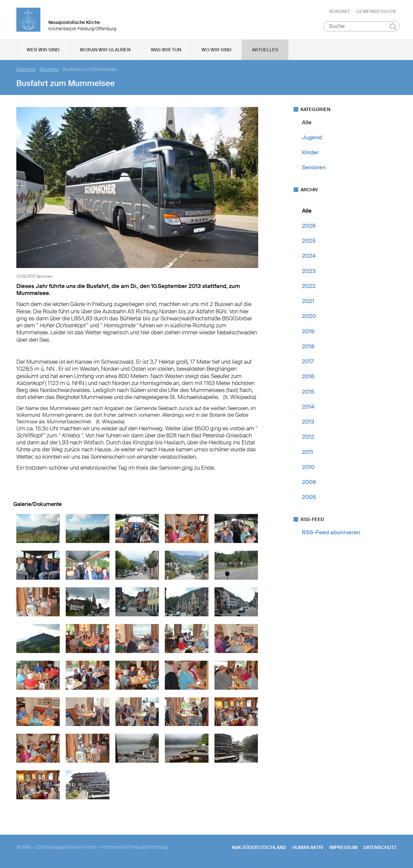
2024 (309, 257)
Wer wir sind (43, 50)
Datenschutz (380, 848)
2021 (308, 302)
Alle (307, 123)
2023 (309, 272)
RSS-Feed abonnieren (331, 533)
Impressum (343, 848)
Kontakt (340, 12)
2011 (307, 453)
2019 (308, 332)
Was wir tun (166, 50)
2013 (308, 423)
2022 (309, 287)
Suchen (393, 27)
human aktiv (308, 848)
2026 (309, 226)
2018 (308, 347)
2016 (308, 377)
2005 (309, 498)
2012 (308, 438)
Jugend (312, 138)
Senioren (314, 168)
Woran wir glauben (105, 50)
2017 (308, 362)
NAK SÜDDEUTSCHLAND (259, 848)
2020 (309, 317)
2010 (308, 468)
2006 (309, 483)
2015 (308, 392)
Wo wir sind (217, 50)
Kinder (310, 153)
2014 (308, 407)
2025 (309, 242)
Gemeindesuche (376, 12)
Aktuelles (265, 50)
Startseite (26, 70)
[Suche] (361, 27)
